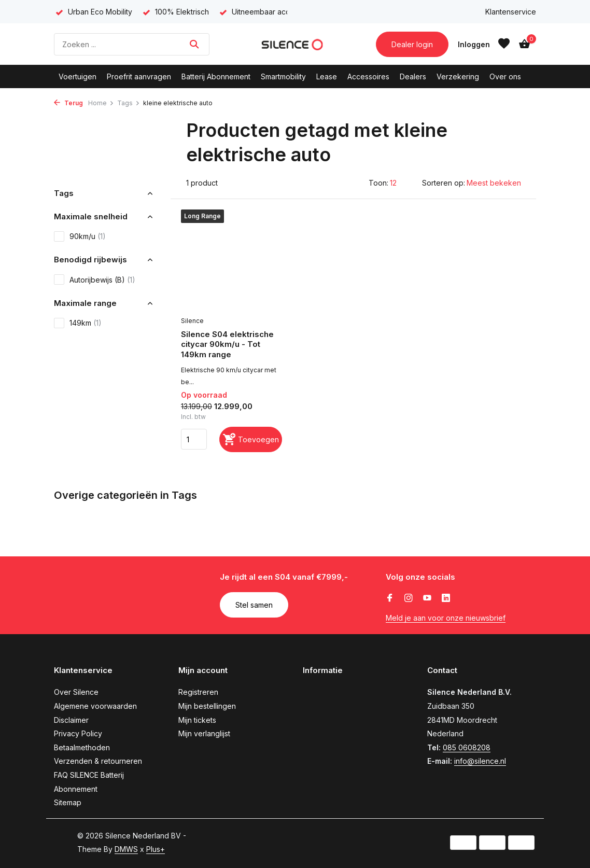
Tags (129, 103)
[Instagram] (409, 598)
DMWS (126, 849)
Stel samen (254, 605)
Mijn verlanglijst (204, 733)
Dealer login (412, 44)
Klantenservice (511, 12)
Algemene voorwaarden (95, 706)
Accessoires (368, 76)
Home (101, 103)
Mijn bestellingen (207, 706)
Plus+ (156, 849)
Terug (68, 103)
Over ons (505, 76)
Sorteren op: (444, 183)
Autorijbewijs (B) (95, 279)
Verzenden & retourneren (98, 761)
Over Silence (76, 692)
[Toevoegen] (251, 439)
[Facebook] (390, 598)
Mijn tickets (197, 720)
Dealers (413, 76)
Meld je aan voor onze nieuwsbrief (446, 618)
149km (78, 323)
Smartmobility (283, 76)
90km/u (80, 236)
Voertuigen (78, 76)
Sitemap (68, 802)
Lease (327, 76)
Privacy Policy (78, 733)
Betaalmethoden (82, 747)
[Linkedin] (446, 598)
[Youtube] (427, 598)
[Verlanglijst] (504, 44)
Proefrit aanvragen (139, 76)
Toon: (378, 183)
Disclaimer (71, 720)
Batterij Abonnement (216, 76)
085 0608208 (467, 747)
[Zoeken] (132, 44)
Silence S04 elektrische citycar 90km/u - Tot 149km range (227, 344)
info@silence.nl (480, 761)
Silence (192, 321)
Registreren (198, 692)
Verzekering (458, 76)
